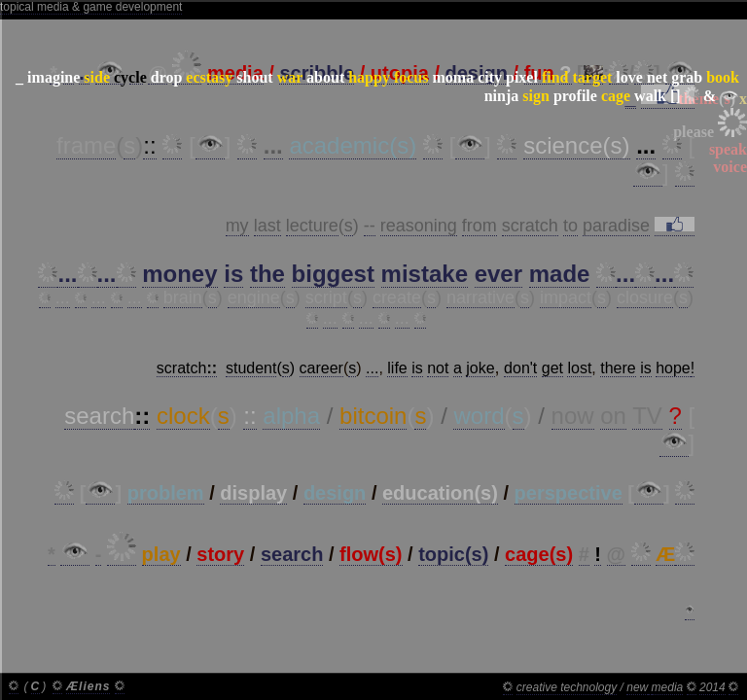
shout (254, 77)
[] (676, 96)
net (657, 77)
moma (453, 77)
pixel (522, 77)
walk (650, 96)
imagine (53, 77)
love (629, 77)
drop (167, 77)
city (490, 77)
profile (575, 96)
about (325, 77)
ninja (502, 96)
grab (687, 77)
